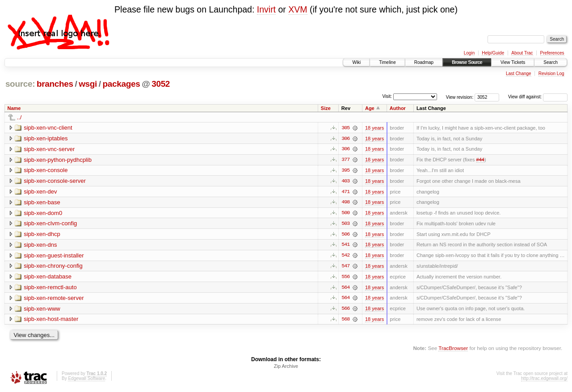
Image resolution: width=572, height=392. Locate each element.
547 (345, 267)
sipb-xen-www (42, 310)
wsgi (88, 84)
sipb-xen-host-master (51, 321)
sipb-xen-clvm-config (50, 224)
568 (345, 321)
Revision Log (551, 74)
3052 (161, 84)
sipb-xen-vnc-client (48, 128)
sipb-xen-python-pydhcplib (58, 160)
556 (345, 278)
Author (398, 108)
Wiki (356, 62)
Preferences (552, 53)
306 (345, 139)
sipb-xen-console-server (55, 181)
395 (345, 171)
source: (20, 84)
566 (345, 310)
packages (122, 84)
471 (345, 192)
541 (345, 246)
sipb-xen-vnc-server (49, 149)
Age (370, 108)
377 (345, 160)
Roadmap (424, 62)
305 (345, 128)
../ (19, 117)
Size (326, 108)
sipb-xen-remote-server (54, 299)
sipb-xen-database (48, 278)
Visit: (387, 96)
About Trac (522, 53)
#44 (480, 160)
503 (345, 224)
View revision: (460, 97)
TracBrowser (453, 350)
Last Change (519, 74)
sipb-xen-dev (40, 192)
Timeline (387, 62)
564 (345, 289)
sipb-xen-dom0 (43, 213)
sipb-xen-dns (40, 246)
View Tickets (513, 62)
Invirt (266, 9)
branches (55, 84)
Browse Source (467, 62)
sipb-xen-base (42, 203)
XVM (298, 9)
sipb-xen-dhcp (42, 235)
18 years (374, 128)
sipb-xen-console (46, 171)
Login (469, 53)
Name (14, 108)
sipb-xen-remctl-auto (50, 289)
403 (345, 181)
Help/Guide (493, 53)
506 (345, 235)
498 (345, 203)
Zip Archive (286, 368)
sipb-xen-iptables (46, 138)
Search (551, 62)
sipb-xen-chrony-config (53, 267)
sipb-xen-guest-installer (54, 256)
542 (345, 257)
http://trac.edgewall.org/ (544, 380)
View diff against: (538, 97)
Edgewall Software (86, 380)
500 (345, 214)
